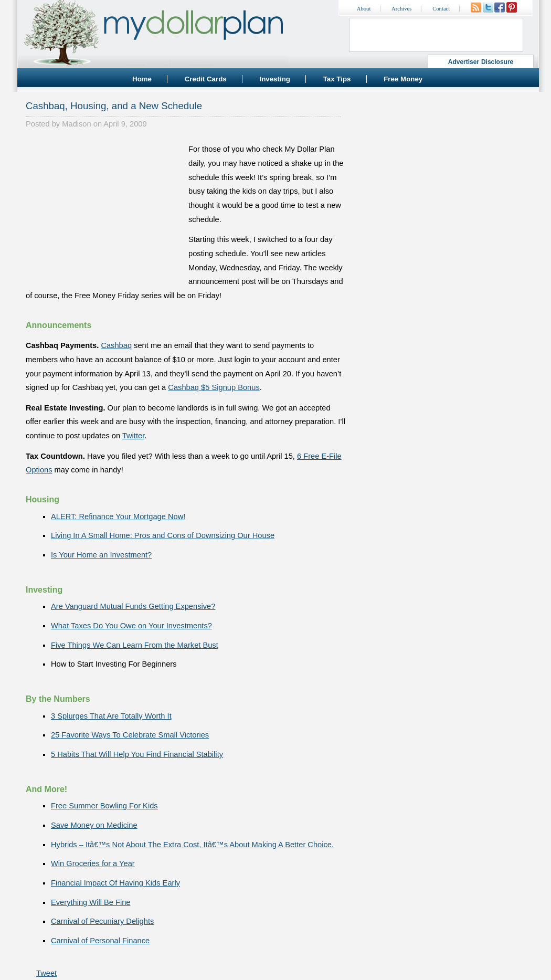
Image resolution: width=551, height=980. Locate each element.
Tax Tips (337, 79)
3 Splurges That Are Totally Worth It (111, 716)
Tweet (46, 973)
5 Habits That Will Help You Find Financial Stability (137, 754)
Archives (401, 9)
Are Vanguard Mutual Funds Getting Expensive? (133, 606)
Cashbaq (116, 345)
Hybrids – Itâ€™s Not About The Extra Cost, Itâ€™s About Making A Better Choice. (192, 845)
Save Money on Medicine (94, 825)
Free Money (403, 79)
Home (142, 79)
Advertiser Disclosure (481, 62)
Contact (441, 9)
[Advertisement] (104, 208)
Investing (275, 79)
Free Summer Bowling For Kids (104, 806)
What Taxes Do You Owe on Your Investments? (131, 626)
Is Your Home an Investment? (101, 555)
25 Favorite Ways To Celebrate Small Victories (130, 735)
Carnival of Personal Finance (100, 941)
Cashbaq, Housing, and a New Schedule (114, 106)
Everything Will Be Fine (91, 902)
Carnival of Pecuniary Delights (102, 921)
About (364, 9)
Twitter (133, 436)
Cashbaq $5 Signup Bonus (214, 387)
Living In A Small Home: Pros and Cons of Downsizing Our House (163, 535)
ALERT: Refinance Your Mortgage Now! (118, 517)
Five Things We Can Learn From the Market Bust (135, 645)
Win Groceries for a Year (93, 863)
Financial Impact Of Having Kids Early (115, 883)
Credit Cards (206, 79)
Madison (76, 124)
